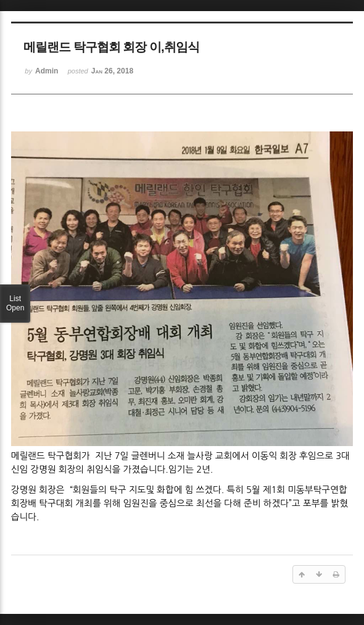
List (15, 304)
